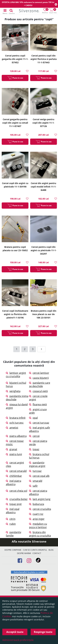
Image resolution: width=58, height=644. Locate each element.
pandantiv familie (14, 534)
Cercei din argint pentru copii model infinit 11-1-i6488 (44, 187)
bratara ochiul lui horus (39, 456)
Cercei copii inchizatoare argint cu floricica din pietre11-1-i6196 (15, 314)
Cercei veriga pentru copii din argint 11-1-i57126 (43, 123)
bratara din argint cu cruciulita (40, 534)
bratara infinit (16, 418)
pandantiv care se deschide (40, 384)
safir (33, 486)
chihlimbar (14, 476)
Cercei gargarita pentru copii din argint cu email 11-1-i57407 (15, 123)
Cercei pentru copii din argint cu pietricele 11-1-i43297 (44, 250)
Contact (37, 553)
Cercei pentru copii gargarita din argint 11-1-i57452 (15, 59)
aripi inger (37, 519)
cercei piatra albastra (38, 492)
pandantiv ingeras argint (37, 464)
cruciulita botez (17, 499)
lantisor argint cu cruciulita (16, 375)
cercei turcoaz (39, 423)
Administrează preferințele (18, 640)
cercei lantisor (39, 373)
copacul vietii (38, 391)
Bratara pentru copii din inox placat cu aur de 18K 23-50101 (44, 314)
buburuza (37, 504)
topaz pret (14, 504)
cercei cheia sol (17, 491)
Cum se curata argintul (35, 550)
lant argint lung (40, 499)
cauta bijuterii (39, 378)
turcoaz (35, 471)
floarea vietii (38, 404)
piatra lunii (14, 454)
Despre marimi (24, 553)
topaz (34, 449)
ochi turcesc (15, 423)
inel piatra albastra (14, 483)
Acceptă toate (15, 632)
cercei (34, 436)
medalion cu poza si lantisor (38, 526)
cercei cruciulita (40, 509)
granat (12, 449)
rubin (11, 524)
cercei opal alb (39, 476)
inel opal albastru (13, 511)
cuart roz (36, 514)
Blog (51, 550)
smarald (36, 481)
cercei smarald (16, 471)
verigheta (13, 391)
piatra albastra (16, 436)
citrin (11, 519)
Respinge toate (43, 632)
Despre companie (13, 550)
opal (33, 418)
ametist (12, 428)
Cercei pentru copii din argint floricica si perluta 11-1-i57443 (44, 59)
